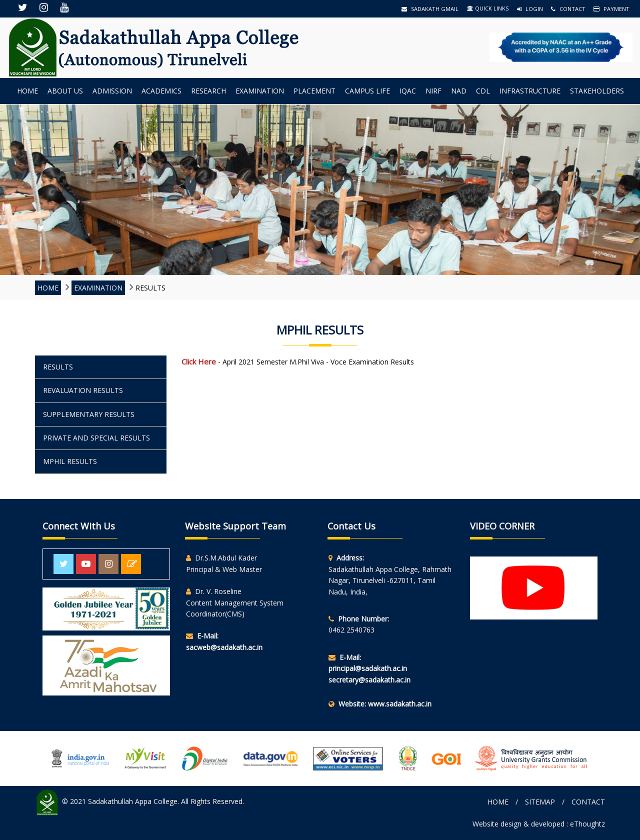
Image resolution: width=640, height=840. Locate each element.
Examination (260, 91)
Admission (112, 91)
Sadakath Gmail (430, 9)
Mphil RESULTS (70, 461)
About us (65, 91)
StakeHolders (597, 91)
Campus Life (367, 91)
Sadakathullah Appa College (133, 802)
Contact (568, 9)
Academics (161, 91)
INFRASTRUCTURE (530, 91)
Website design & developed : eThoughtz (539, 824)
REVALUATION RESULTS (83, 390)
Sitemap (540, 802)
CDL (483, 91)
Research (208, 91)
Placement (314, 91)
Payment (611, 9)
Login (530, 9)
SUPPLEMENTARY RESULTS (89, 414)
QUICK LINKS (488, 8)
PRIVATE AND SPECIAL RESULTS (96, 438)
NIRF (433, 91)
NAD (459, 91)
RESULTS (58, 367)
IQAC (408, 91)
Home (27, 91)
